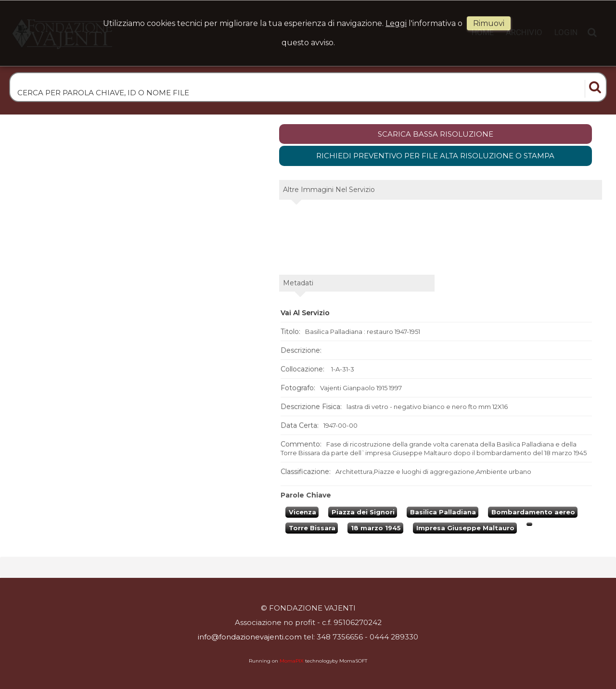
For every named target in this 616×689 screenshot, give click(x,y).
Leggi (396, 23)
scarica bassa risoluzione (436, 134)
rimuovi (489, 23)
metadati (298, 283)
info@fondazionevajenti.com (250, 637)
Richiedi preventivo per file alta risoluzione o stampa (435, 156)
